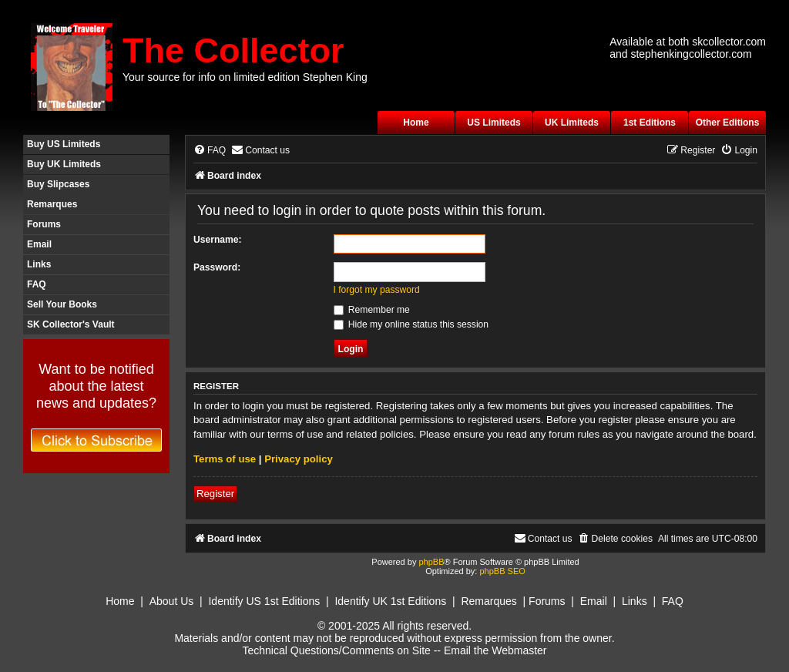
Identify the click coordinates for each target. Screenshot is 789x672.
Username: (218, 240)
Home (416, 123)
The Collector (233, 50)
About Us (172, 601)
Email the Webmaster (495, 650)
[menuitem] (210, 151)
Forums (44, 224)
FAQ (37, 284)
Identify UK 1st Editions (390, 601)
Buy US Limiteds (64, 144)
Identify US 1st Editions (264, 601)
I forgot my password (377, 290)
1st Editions (650, 123)
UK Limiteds (572, 123)
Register (215, 494)
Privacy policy (299, 459)
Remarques (52, 204)
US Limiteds (494, 123)
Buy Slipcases (58, 184)
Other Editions (728, 123)
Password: (217, 267)
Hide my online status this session (411, 324)
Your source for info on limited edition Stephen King (245, 77)
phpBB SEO (502, 571)
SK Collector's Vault (71, 324)
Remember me (372, 310)
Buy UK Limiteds (64, 164)
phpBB (431, 562)
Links (39, 264)
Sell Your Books (62, 304)
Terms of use (225, 459)
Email (39, 244)
